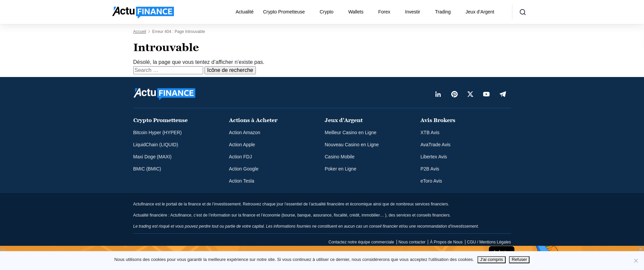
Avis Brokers (438, 120)
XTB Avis (430, 132)
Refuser (519, 259)
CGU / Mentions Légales (489, 242)
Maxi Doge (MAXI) (152, 157)
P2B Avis (430, 169)
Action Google (244, 169)
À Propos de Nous (446, 242)
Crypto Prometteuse (284, 12)
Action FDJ (240, 157)
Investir (412, 12)
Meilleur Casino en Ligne (351, 132)
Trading (443, 12)
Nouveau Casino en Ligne (352, 145)
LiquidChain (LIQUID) (156, 145)
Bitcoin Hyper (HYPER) (158, 132)
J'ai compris (492, 259)
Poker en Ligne (340, 169)
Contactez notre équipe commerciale (361, 242)
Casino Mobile (340, 157)
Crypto (327, 12)
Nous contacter (412, 242)
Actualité (245, 12)
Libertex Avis (434, 157)
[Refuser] (636, 261)
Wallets (356, 12)
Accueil (140, 32)
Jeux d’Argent (480, 12)
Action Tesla (242, 181)
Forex (384, 12)
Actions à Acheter (253, 120)
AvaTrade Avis (435, 145)
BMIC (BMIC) (147, 169)
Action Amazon (245, 132)
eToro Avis (431, 181)
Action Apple (242, 145)
